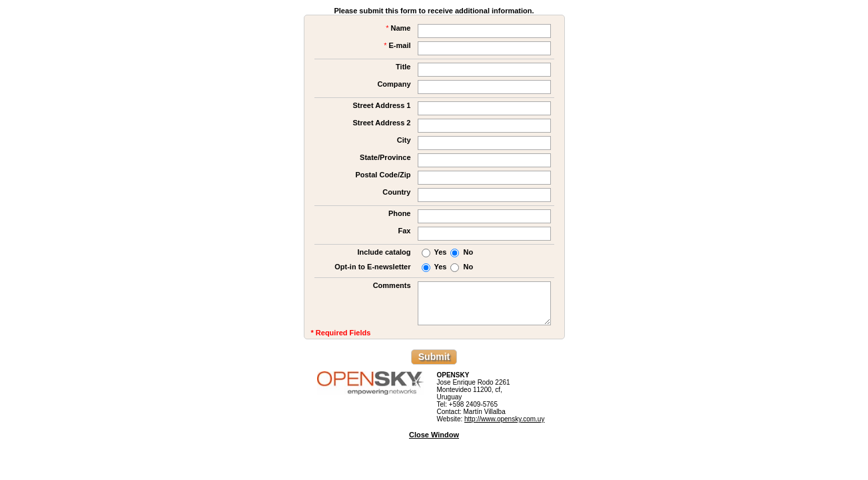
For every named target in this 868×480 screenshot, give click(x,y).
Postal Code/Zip (383, 175)
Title (403, 67)
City (404, 140)
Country (396, 192)
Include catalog (384, 252)
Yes (441, 252)
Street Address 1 (381, 105)
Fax (405, 231)
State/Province (385, 157)
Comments (392, 285)
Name (398, 28)
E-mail (397, 45)
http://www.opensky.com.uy (504, 419)
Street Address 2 (381, 123)
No (468, 252)
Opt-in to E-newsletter (372, 267)
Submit (434, 357)
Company (394, 84)
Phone (400, 213)
